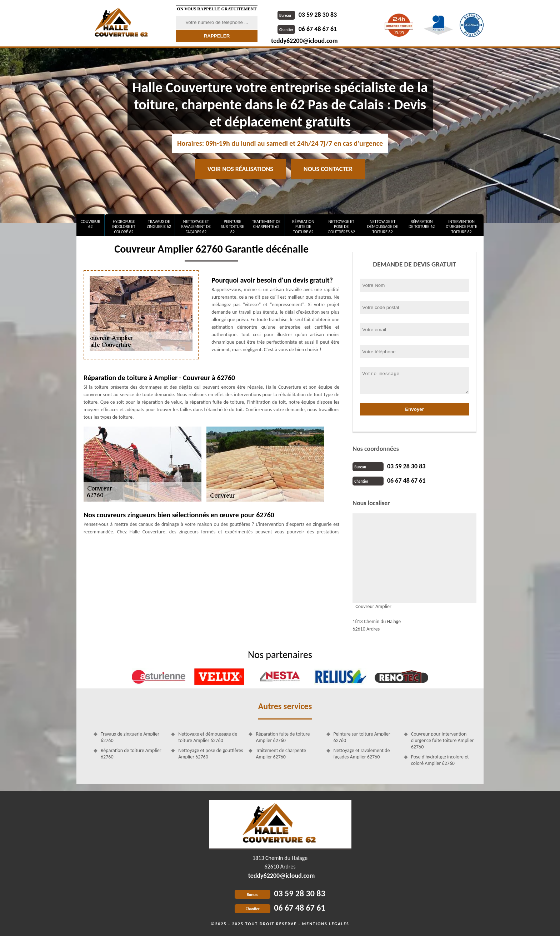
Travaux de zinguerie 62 (159, 224)
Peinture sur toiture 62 (233, 227)
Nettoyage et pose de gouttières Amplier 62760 (211, 754)
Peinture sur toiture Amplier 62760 (362, 737)
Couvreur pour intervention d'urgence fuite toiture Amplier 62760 (442, 740)
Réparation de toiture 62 (422, 224)
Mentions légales (326, 924)
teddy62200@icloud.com (304, 41)
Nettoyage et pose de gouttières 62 (341, 227)
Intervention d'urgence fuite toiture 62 (461, 227)
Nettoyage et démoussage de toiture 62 (382, 227)
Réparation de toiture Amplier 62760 (131, 754)
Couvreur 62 (90, 224)
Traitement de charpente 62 (266, 224)
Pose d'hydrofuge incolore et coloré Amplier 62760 (440, 760)
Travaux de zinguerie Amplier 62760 (130, 737)
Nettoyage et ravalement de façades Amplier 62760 (362, 754)
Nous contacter (328, 169)
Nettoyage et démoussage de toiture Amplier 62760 (208, 737)
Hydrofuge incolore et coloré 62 (124, 227)
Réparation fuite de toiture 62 (303, 227)
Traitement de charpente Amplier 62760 (281, 754)
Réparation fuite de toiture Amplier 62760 (283, 737)
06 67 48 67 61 (307, 29)
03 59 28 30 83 (307, 15)
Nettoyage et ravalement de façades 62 (196, 227)
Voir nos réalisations (240, 169)
